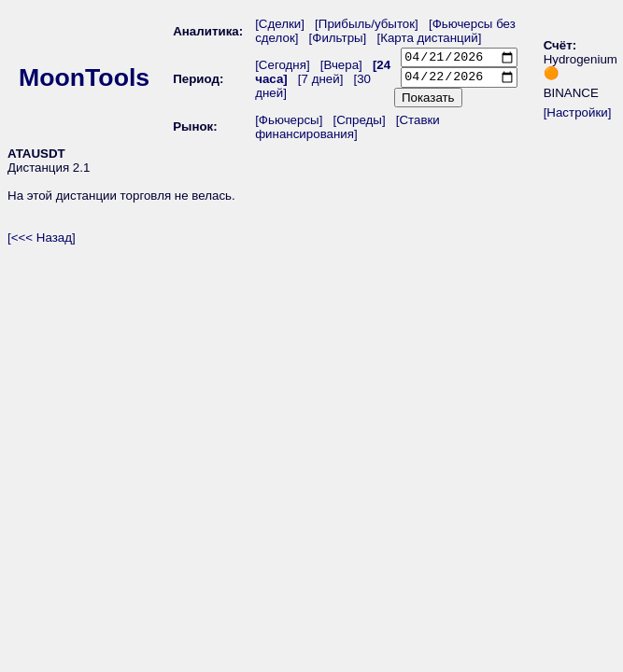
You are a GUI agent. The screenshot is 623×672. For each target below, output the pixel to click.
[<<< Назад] (42, 242)
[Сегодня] (283, 68)
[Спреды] (359, 125)
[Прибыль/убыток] (367, 24)
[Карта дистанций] (429, 38)
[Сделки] (280, 24)
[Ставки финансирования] (347, 132)
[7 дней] (321, 82)
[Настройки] (578, 115)
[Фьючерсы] (289, 125)
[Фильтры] (343, 38)
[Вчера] (341, 68)
